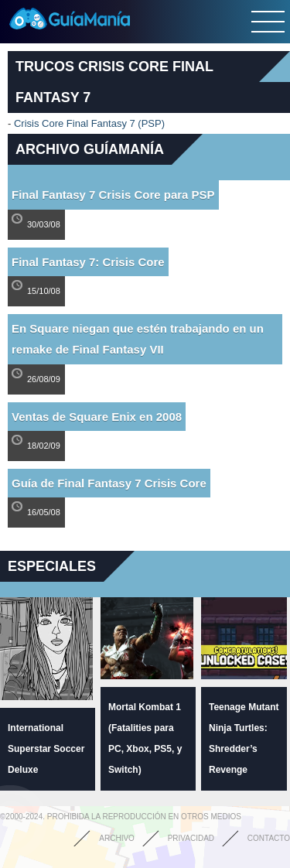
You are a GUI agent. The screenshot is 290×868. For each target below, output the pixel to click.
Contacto (269, 838)
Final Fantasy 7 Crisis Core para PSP (113, 195)
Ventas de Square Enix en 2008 (97, 417)
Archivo (117, 838)
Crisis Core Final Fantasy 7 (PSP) (89, 123)
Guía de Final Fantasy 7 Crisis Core (109, 483)
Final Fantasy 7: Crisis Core (88, 262)
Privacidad (191, 838)
